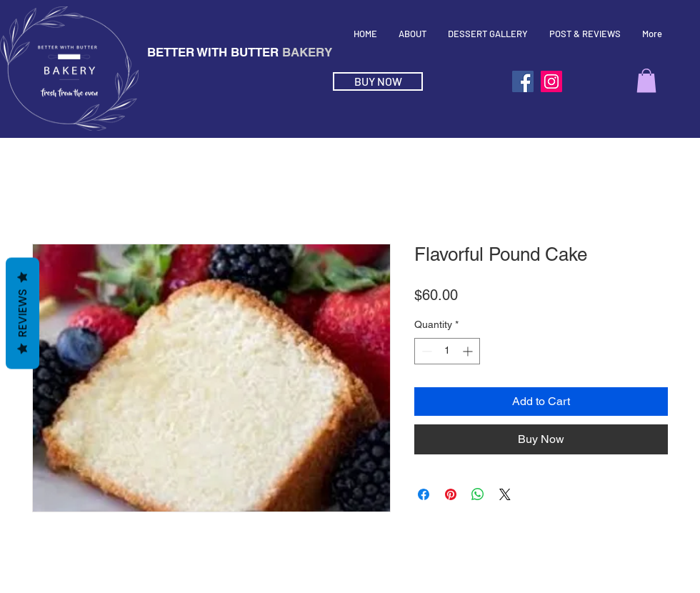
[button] (646, 80)
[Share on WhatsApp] (478, 494)
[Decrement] (425, 351)
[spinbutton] (447, 351)
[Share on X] (505, 494)
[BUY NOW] (378, 81)
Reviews (22, 314)
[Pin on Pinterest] (451, 494)
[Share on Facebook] (424, 494)
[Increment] (469, 351)
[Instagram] (551, 81)
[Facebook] (523, 81)
